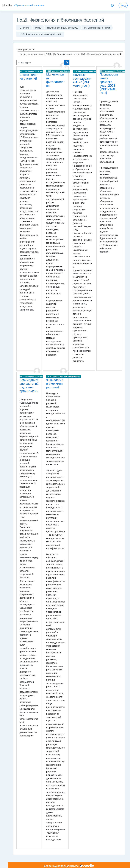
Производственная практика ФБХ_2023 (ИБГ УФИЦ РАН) (109, 84)
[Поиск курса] (40, 63)
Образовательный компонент (30, 5)
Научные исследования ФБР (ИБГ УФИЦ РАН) (82, 80)
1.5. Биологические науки (97, 28)
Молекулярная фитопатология (55, 80)
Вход (123, 5)
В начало (25, 28)
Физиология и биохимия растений (55, 384)
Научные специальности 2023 (63, 28)
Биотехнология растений (29, 77)
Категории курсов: (26, 49)
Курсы (38, 28)
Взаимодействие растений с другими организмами (29, 385)
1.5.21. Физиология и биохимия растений (40, 34)
